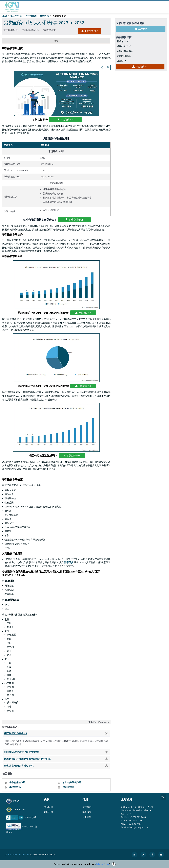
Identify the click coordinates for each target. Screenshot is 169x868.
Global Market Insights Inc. (17, 855)
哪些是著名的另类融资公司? (57, 766)
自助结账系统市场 (72, 782)
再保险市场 (15, 787)
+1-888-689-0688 (138, 817)
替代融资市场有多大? (57, 733)
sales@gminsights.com (138, 827)
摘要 (56, 41)
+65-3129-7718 (134, 824)
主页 (5, 16)
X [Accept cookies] (114, 864)
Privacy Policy (103, 864)
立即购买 (141, 29)
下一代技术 (31, 16)
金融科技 (44, 16)
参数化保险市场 (17, 782)
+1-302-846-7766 (134, 820)
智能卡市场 (69, 787)
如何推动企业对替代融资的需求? (57, 752)
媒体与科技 (16, 16)
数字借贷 (69, 562)
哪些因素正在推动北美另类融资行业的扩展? (57, 759)
